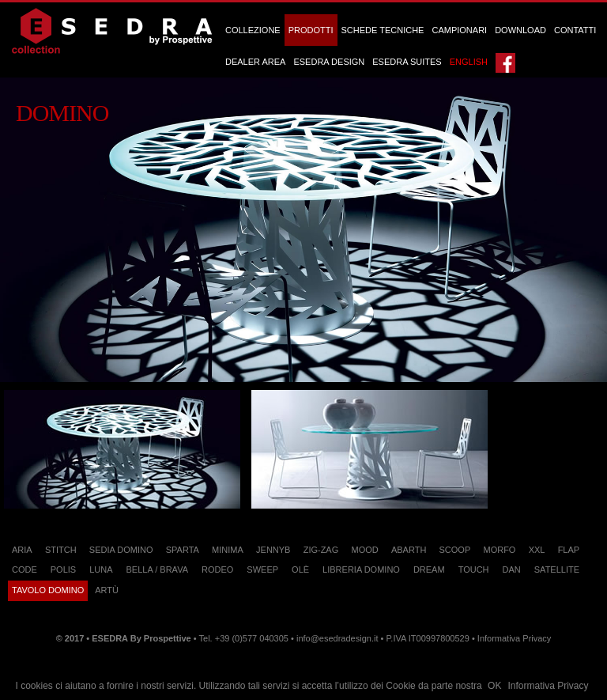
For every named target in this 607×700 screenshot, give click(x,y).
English (469, 62)
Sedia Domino (121, 550)
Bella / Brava (157, 569)
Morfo (499, 550)
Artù (107, 590)
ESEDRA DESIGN (329, 62)
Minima (228, 550)
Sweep (262, 569)
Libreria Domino (361, 569)
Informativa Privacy (548, 686)
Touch (474, 569)
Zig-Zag (321, 550)
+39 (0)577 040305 (252, 638)
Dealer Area (255, 62)
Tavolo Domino (48, 590)
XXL (537, 550)
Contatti (575, 30)
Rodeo (217, 569)
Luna (101, 569)
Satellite (557, 569)
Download (520, 30)
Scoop (455, 550)
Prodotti (311, 30)
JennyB (273, 550)
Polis (63, 569)
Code (25, 569)
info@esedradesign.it (337, 638)
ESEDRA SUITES (407, 62)
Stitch (61, 550)
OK (494, 686)
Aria (22, 550)
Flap (569, 550)
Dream (429, 569)
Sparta (183, 550)
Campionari (459, 30)
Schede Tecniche (383, 30)
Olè (300, 569)
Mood (364, 550)
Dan (512, 569)
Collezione (253, 30)
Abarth (409, 550)
